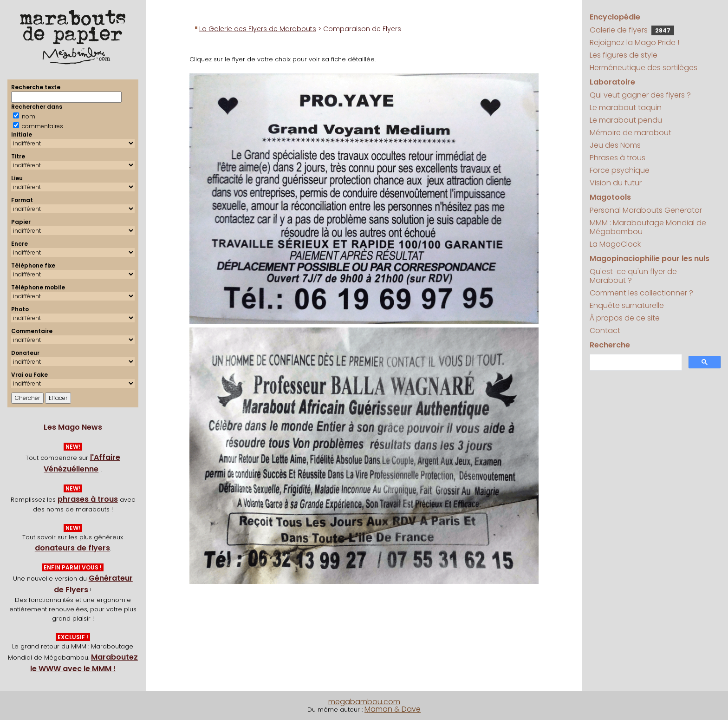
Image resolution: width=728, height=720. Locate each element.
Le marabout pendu (626, 120)
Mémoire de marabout (630, 133)
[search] (635, 363)
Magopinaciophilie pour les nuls (650, 259)
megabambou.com (364, 702)
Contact (605, 331)
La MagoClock (615, 244)
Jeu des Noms (615, 145)
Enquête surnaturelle (627, 305)
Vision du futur (616, 183)
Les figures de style (624, 55)
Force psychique (620, 170)
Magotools (610, 197)
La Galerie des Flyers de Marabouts (258, 29)
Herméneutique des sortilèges (643, 68)
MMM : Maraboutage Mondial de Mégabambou (648, 227)
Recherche (610, 345)
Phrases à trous (617, 158)
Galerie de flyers (632, 30)
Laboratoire (612, 82)
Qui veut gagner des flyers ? (640, 95)
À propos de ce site (625, 318)
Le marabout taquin (626, 108)
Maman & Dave (393, 709)
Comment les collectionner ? (641, 293)
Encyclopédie (615, 17)
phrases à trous (88, 499)
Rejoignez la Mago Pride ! (634, 43)
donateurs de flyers (72, 548)
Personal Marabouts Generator (646, 210)
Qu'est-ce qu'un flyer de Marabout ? (633, 276)
